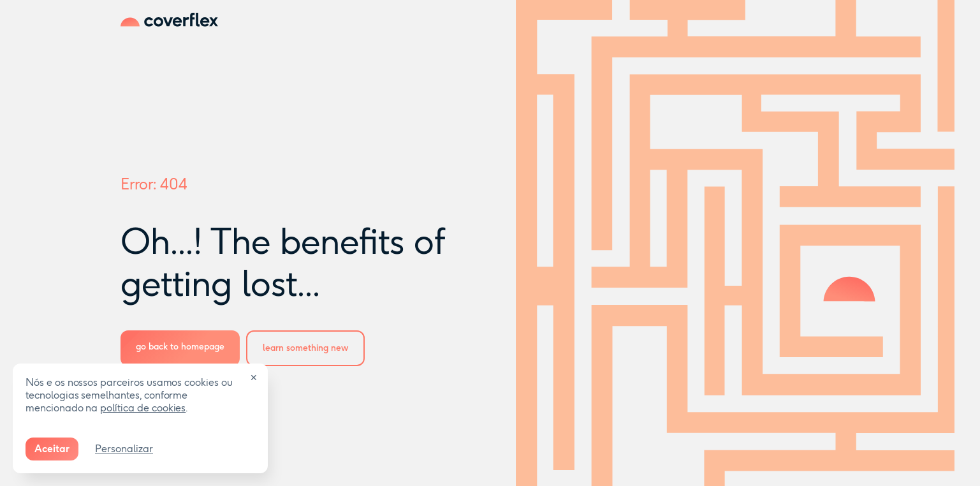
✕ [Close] (254, 378)
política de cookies (143, 408)
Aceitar (52, 449)
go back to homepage (180, 347)
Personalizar (124, 449)
